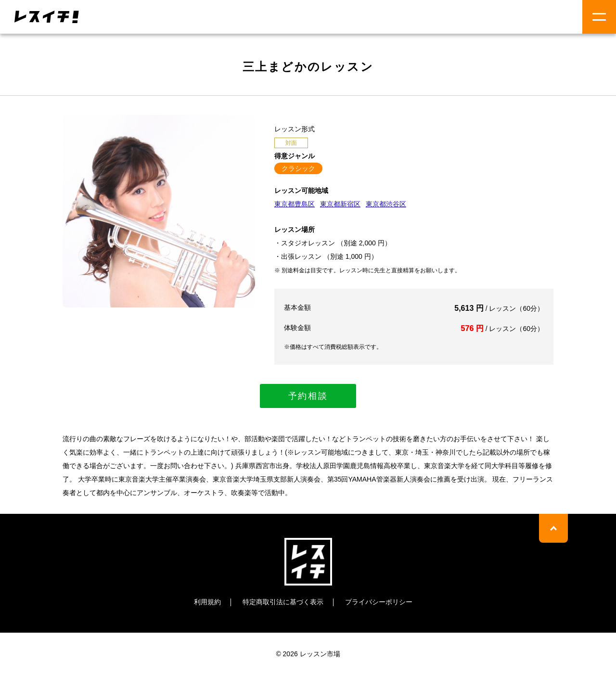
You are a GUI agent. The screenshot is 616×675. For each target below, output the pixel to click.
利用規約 (207, 602)
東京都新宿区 (340, 204)
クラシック (298, 168)
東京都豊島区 (295, 204)
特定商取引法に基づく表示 (283, 602)
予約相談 (308, 396)
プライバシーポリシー (379, 602)
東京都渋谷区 (386, 204)
